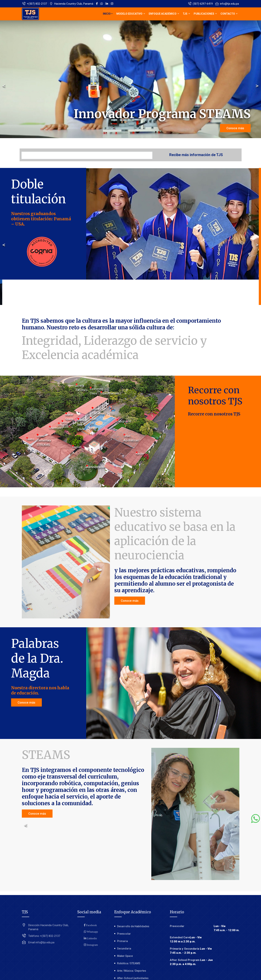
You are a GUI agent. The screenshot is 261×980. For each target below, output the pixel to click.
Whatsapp (92, 932)
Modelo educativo (131, 14)
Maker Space (125, 956)
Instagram (92, 945)
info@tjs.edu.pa (227, 4)
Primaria (122, 941)
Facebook (91, 925)
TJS (186, 14)
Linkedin (92, 938)
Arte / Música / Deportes (132, 971)
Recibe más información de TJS (196, 155)
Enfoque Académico (164, 14)
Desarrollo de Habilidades (133, 926)
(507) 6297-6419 (201, 4)
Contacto (229, 14)
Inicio (108, 14)
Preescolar (124, 934)
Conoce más (235, 128)
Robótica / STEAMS (129, 963)
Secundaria (124, 949)
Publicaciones (205, 14)
